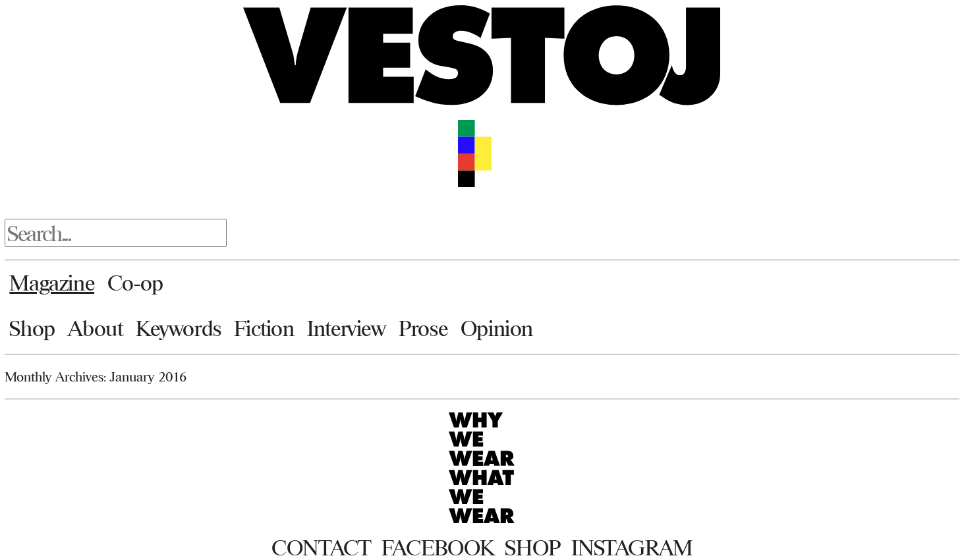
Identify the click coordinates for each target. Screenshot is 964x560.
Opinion (497, 328)
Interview (346, 328)
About (95, 328)
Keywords (179, 328)
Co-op (135, 283)
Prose (423, 328)
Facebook (438, 547)
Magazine (52, 283)
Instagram (632, 547)
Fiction (264, 328)
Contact (321, 547)
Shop (32, 328)
